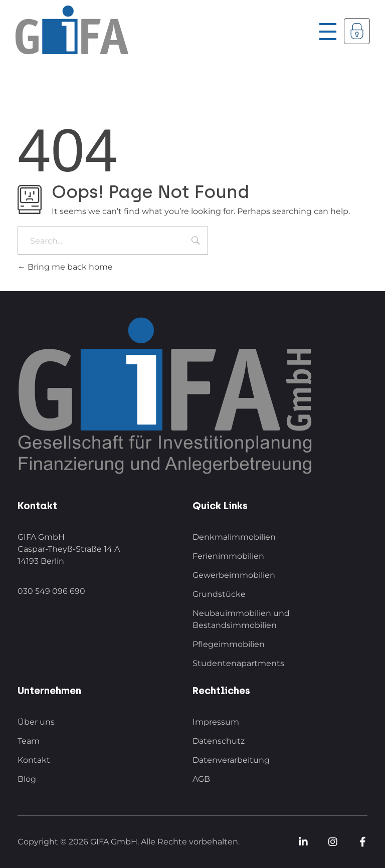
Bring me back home (65, 267)
